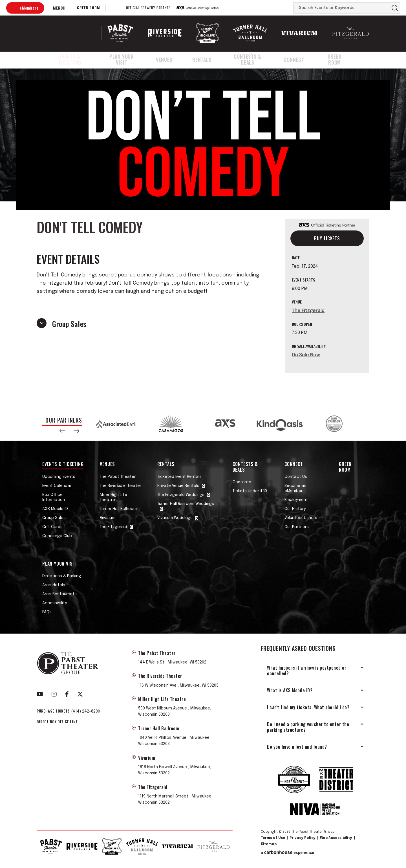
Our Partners (297, 527)
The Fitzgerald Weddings (181, 495)
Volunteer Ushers (301, 518)
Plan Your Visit (130, 60)
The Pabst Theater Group (72, 33)
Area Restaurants (59, 594)
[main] (203, 238)
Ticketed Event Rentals (179, 477)
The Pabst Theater (118, 477)
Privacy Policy (303, 838)
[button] (62, 431)
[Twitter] (80, 694)
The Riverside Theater (121, 486)
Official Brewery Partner (148, 8)
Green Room (88, 7)
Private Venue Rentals (178, 486)
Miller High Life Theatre (113, 497)
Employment (296, 500)
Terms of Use (273, 838)
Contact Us (296, 477)
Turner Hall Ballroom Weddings (186, 504)
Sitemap (269, 844)
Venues (173, 60)
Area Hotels (54, 585)
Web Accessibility (336, 838)
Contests (242, 482)
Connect (302, 60)
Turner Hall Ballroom (118, 509)
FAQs (47, 612)
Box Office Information (54, 497)
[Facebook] (67, 694)
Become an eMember (295, 488)
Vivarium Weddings (175, 518)
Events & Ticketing (72, 60)
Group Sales (54, 518)
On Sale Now (306, 355)
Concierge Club (57, 536)
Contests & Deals (254, 60)
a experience (287, 852)
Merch (59, 8)
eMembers (29, 8)
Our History (295, 509)
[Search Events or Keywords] (341, 8)
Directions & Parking (62, 576)
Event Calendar (57, 486)
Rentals (208, 60)
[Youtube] (40, 694)
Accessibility (55, 603)
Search (395, 8)
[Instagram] (54, 694)
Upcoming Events (59, 477)
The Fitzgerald (308, 311)
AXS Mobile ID (55, 509)
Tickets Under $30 (250, 491)
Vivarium (108, 518)
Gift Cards (52, 527)
